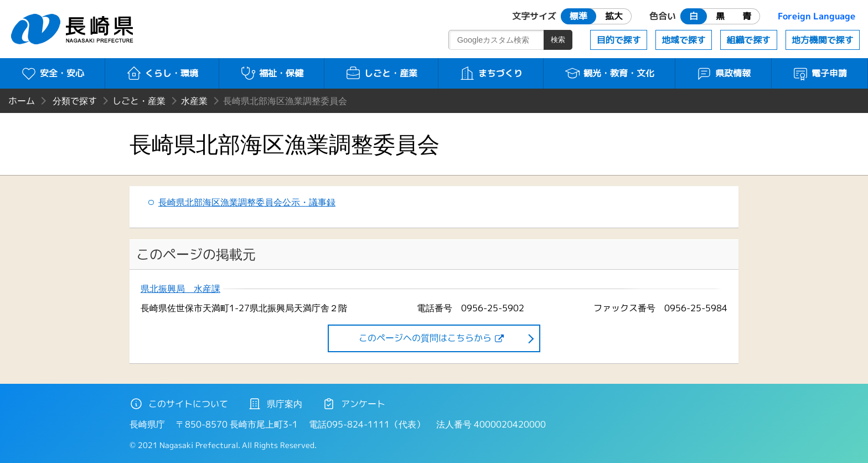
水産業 (194, 101)
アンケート (354, 404)
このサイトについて (179, 404)
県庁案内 (275, 404)
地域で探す (684, 40)
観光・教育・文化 (609, 73)
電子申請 (820, 73)
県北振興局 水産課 (180, 289)
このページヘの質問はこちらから (425, 338)
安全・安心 (52, 73)
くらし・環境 (162, 73)
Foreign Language (817, 16)
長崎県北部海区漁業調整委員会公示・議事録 (247, 202)
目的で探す (619, 40)
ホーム (22, 101)
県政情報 (723, 73)
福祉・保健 (272, 73)
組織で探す (748, 40)
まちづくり (491, 73)
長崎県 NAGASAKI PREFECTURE (74, 29)
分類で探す (75, 101)
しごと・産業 (381, 73)
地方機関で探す (823, 40)
